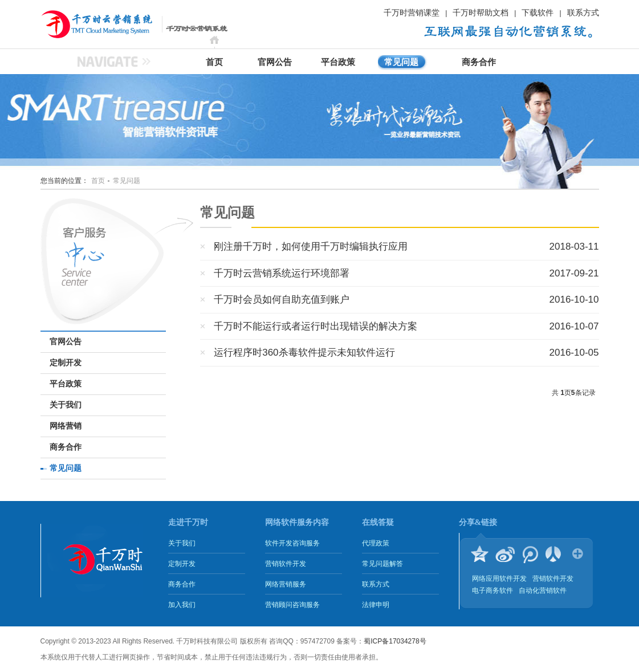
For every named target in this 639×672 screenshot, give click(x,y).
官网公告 (275, 62)
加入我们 (182, 605)
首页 (214, 62)
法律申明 (376, 605)
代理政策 (376, 543)
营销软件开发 (286, 564)
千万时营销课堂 (412, 13)
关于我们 (66, 405)
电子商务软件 (493, 590)
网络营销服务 (286, 584)
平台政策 (338, 62)
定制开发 (66, 363)
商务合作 (479, 62)
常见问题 (401, 62)
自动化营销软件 (543, 590)
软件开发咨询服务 (292, 543)
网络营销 (66, 426)
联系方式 (583, 13)
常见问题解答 (382, 564)
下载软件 (538, 13)
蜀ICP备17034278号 (395, 641)
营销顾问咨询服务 (292, 605)
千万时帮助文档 (481, 13)
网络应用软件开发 (499, 579)
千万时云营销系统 (83, 24)
